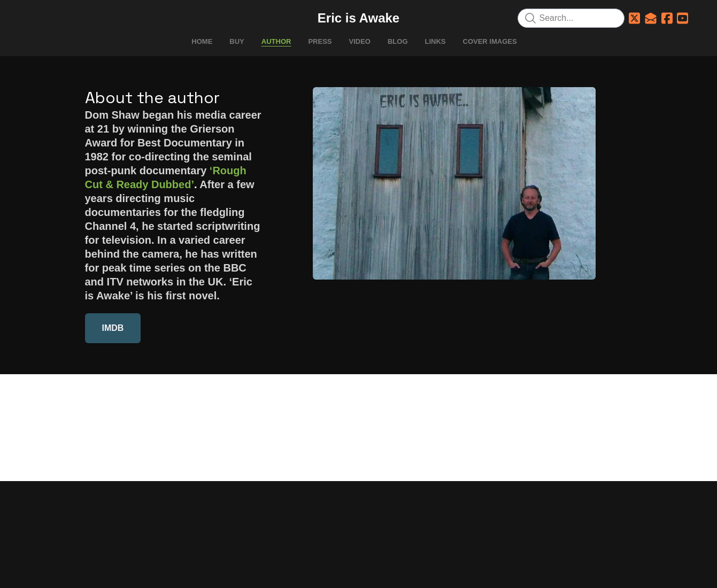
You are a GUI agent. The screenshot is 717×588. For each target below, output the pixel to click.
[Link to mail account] (651, 18)
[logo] (359, 18)
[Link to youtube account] (683, 18)
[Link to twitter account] (634, 18)
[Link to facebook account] (667, 18)
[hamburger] (38, 17)
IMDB (113, 328)
